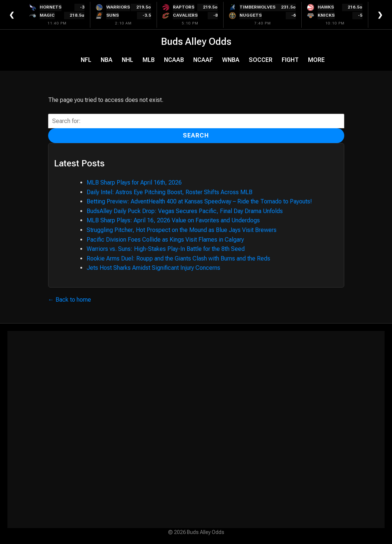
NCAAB (174, 60)
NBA (107, 60)
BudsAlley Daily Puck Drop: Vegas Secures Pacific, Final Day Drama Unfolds (185, 211)
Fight (290, 60)
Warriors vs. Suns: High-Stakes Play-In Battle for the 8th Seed (166, 249)
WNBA (231, 60)
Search (196, 135)
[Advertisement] (196, 429)
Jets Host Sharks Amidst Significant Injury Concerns (153, 268)
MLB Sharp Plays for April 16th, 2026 (134, 183)
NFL (86, 60)
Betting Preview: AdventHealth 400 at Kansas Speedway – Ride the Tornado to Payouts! (199, 201)
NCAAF (203, 60)
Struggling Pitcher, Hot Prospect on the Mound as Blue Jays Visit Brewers (182, 230)
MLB (149, 60)
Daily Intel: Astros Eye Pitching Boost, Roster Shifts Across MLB (170, 192)
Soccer (261, 60)
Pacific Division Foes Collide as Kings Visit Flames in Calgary (165, 240)
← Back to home (70, 300)
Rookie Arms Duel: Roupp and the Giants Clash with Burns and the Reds (178, 258)
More (316, 60)
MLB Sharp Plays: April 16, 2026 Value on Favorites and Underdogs (173, 220)
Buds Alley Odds (196, 42)
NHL (128, 60)
